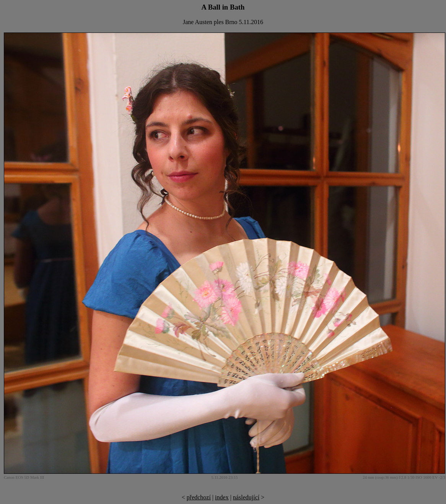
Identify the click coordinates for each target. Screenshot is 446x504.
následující (246, 497)
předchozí (199, 497)
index (222, 497)
